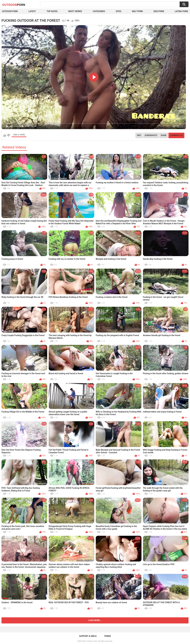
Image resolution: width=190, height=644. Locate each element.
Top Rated (52, 11)
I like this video (5, 135)
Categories (99, 11)
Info (139, 135)
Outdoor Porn (10, 11)
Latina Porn (181, 11)
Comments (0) (176, 135)
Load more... (95, 620)
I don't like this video (9, 135)
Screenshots (151, 135)
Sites (119, 11)
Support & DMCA (88, 636)
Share (164, 135)
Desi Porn (159, 11)
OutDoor (14, 5)
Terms (107, 636)
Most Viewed (75, 11)
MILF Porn (137, 11)
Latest (32, 11)
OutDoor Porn (92, 641)
